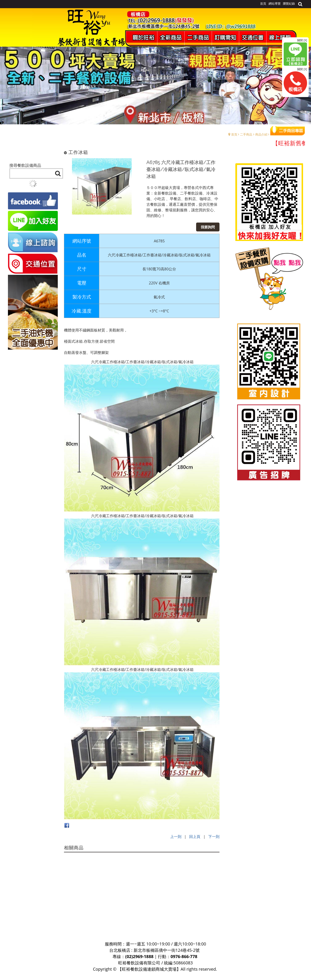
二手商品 (246, 134)
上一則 (176, 837)
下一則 (214, 837)
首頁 (234, 134)
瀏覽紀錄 (289, 3)
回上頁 (195, 837)
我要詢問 (208, 227)
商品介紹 (261, 134)
